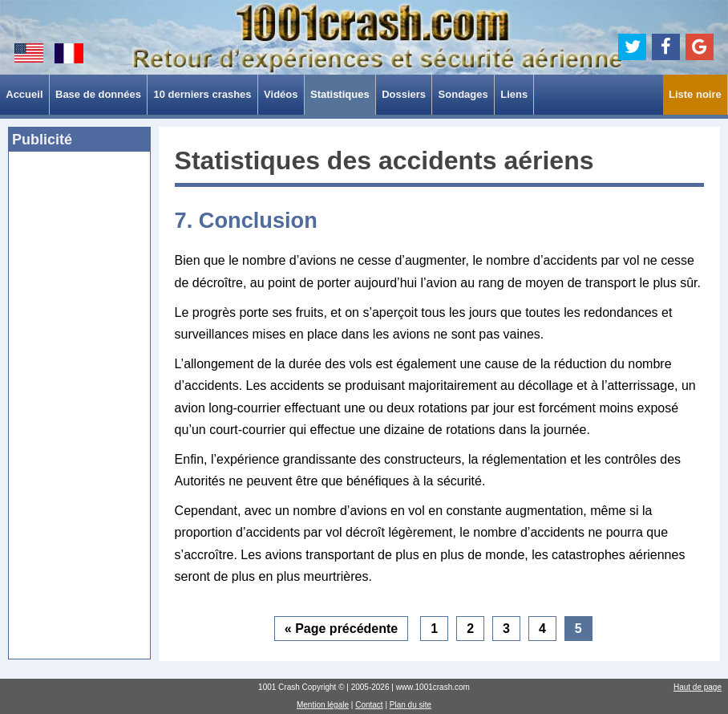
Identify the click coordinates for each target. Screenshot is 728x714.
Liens (514, 94)
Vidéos (281, 94)
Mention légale (323, 705)
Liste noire (695, 94)
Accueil (24, 94)
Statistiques (340, 94)
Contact (369, 705)
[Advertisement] (79, 410)
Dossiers (404, 94)
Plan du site (411, 705)
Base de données (98, 94)
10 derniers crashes (202, 94)
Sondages (463, 94)
